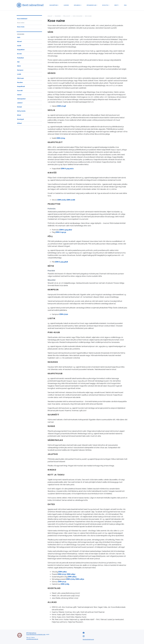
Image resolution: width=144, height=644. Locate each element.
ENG (125, 5)
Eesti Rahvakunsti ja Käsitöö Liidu (36, 634)
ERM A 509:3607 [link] (66, 230)
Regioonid (58, 16)
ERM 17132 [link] (62, 574)
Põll (18, 62)
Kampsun (20, 70)
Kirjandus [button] (77, 5)
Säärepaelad (21, 99)
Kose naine (21, 23)
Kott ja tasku (21, 111)
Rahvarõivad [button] (54, 5)
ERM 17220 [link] (64, 314)
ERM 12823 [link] (72, 577)
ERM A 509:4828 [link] (61, 262)
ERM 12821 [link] (63, 572)
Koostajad (20, 119)
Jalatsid (20, 103)
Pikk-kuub (20, 78)
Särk (19, 37)
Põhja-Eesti (67, 16)
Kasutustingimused (88, 639)
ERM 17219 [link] (61, 138)
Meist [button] (116, 5)
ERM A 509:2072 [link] (67, 169)
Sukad (19, 95)
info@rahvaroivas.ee (32, 639)
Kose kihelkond (22, 19)
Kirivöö (19, 54)
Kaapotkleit (21, 50)
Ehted (19, 115)
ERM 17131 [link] (62, 582)
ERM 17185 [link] (65, 584)
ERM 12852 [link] (71, 574)
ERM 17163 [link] (62, 200)
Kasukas (20, 82)
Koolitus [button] (105, 5)
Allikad (19, 123)
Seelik (19, 46)
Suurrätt (20, 91)
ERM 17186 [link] (71, 200)
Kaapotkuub (21, 86)
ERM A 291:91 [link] (61, 232)
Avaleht (50, 16)
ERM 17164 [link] (71, 579)
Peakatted (20, 58)
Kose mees (21, 27)
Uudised (66, 5)
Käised (19, 41)
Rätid (19, 66)
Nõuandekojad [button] (91, 5)
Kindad (19, 107)
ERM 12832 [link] (80, 579)
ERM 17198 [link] (62, 106)
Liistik (19, 74)
